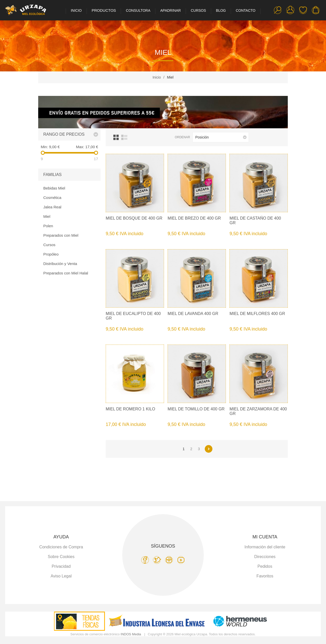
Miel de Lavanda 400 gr (193, 314)
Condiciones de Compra (61, 547)
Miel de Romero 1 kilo (130, 409)
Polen (48, 226)
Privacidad (61, 566)
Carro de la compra (316, 10)
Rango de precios (64, 134)
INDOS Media (131, 634)
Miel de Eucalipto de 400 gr (133, 316)
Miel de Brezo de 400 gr (194, 218)
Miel (47, 216)
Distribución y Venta (60, 264)
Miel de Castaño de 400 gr (255, 220)
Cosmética (52, 198)
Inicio (157, 77)
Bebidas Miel (54, 188)
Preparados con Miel (61, 235)
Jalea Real (52, 207)
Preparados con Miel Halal (66, 273)
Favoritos (303, 10)
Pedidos (265, 566)
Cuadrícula (116, 137)
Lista (124, 137)
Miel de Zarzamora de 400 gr (258, 411)
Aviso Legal (61, 576)
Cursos (49, 245)
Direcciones (265, 557)
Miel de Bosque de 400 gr (134, 218)
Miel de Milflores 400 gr (257, 314)
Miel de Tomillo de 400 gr (196, 409)
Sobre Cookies (61, 557)
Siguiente (209, 449)
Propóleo (51, 254)
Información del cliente (265, 547)
